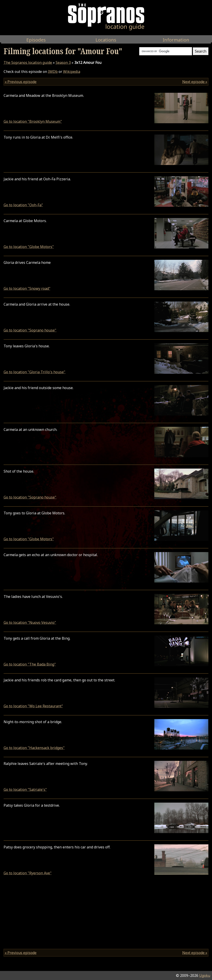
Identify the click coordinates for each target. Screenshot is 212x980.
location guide (28, 63)
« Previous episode (21, 82)
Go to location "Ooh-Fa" (23, 205)
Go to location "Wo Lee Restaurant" (33, 706)
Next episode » (195, 82)
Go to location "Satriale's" (25, 790)
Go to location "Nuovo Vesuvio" (30, 622)
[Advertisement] (106, 914)
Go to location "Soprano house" (30, 330)
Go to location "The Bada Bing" (30, 664)
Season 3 (63, 63)
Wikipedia (72, 72)
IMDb (53, 72)
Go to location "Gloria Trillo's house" (34, 372)
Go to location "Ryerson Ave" (28, 873)
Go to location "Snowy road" (27, 288)
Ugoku (205, 975)
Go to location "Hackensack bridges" (34, 748)
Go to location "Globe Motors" (29, 247)
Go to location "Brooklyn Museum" (33, 121)
